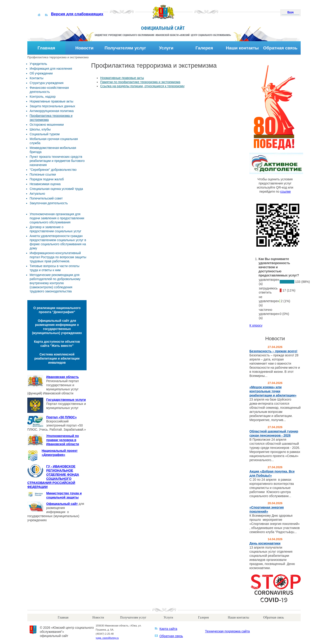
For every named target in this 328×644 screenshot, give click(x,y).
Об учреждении (41, 73)
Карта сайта (168, 629)
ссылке (285, 192)
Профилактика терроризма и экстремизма (51, 118)
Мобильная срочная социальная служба (54, 141)
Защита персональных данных (52, 106)
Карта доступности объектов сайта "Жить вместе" (57, 344)
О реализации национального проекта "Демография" (57, 310)
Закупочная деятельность (49, 203)
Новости (85, 48)
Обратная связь (280, 48)
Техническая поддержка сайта (227, 631)
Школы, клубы (40, 129)
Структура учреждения (46, 83)
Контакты (36, 78)
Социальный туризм (45, 134)
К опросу (256, 325)
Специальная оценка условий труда (56, 189)
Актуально (37, 194)
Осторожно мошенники (47, 125)
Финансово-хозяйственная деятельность (49, 90)
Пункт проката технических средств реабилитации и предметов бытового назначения (57, 161)
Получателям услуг (125, 48)
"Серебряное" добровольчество (53, 170)
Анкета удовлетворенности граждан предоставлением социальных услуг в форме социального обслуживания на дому (58, 242)
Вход (291, 12)
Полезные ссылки (43, 174)
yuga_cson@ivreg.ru (107, 638)
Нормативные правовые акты (51, 101)
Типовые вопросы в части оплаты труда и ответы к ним (55, 268)
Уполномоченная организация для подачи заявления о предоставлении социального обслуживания (57, 218)
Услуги (166, 48)
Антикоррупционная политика (52, 111)
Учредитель (38, 64)
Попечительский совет (46, 198)
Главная (46, 48)
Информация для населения (51, 69)
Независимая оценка (45, 184)
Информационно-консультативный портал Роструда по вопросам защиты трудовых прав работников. (58, 257)
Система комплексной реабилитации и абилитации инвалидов (57, 358)
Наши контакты (242, 48)
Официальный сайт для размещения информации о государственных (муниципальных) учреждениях (57, 327)
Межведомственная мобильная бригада (53, 150)
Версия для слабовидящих (77, 14)
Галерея (204, 48)
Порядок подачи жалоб (47, 179)
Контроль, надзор (43, 97)
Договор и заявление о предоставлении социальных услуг (55, 229)
